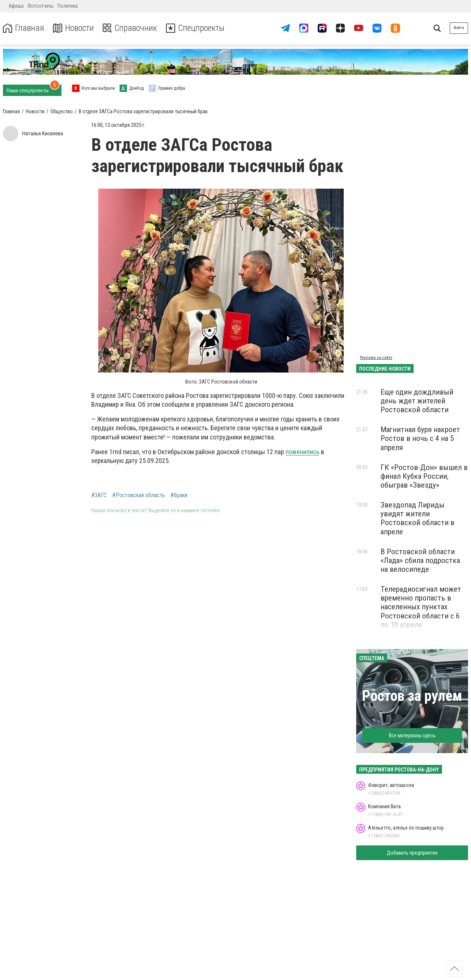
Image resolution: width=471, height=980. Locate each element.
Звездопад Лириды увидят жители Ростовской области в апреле (417, 518)
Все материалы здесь (412, 735)
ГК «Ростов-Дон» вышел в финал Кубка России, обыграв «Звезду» (424, 476)
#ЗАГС (99, 495)
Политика (68, 6)
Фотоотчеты (40, 6)
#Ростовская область (139, 495)
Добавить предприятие (412, 853)
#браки (179, 495)
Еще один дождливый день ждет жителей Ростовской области (417, 401)
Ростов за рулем (412, 696)
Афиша (16, 6)
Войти (459, 28)
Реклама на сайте (376, 358)
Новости (73, 28)
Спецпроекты (196, 28)
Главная (23, 28)
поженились (302, 452)
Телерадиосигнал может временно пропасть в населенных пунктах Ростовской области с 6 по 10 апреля (421, 607)
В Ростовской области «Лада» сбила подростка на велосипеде (420, 560)
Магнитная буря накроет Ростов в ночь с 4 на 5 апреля (420, 438)
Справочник (130, 28)
